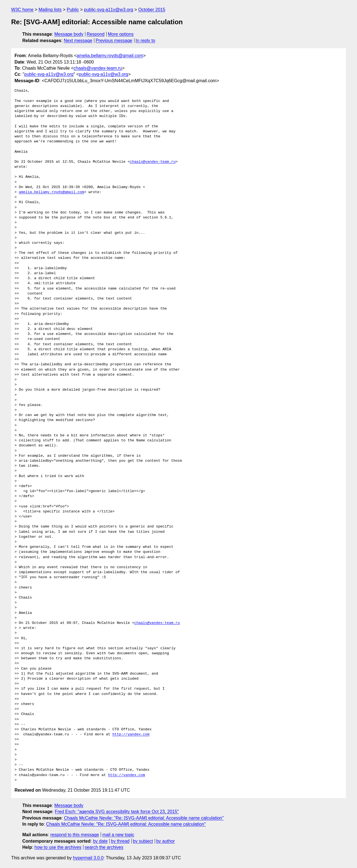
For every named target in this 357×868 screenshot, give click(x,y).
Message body (69, 34)
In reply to (145, 41)
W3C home (22, 10)
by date (100, 841)
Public (73, 10)
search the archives (104, 847)
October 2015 (152, 10)
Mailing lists (50, 10)
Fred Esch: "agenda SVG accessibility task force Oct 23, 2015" (117, 812)
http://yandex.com (131, 735)
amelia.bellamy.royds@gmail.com (110, 56)
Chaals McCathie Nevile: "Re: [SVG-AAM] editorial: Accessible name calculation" (144, 818)
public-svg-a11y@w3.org (108, 10)
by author (166, 841)
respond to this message (74, 835)
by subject (143, 841)
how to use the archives (58, 847)
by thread (120, 841)
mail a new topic (118, 835)
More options (121, 34)
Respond (96, 34)
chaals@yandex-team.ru (98, 68)
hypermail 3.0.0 (88, 858)
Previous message (114, 41)
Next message (78, 41)
